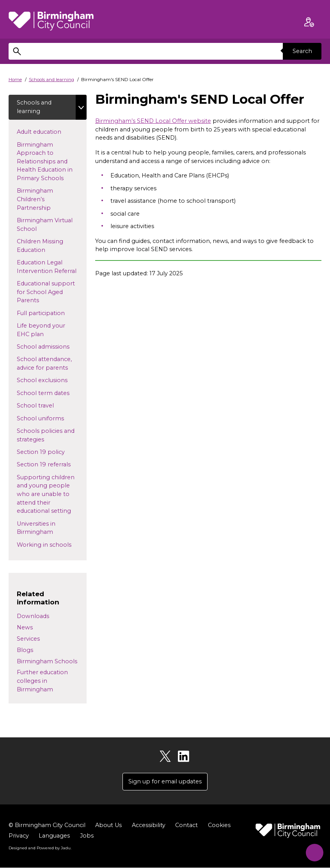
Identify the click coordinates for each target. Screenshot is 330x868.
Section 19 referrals (51, 464)
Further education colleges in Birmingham (42, 681)
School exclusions (49, 380)
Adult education (51, 132)
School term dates (50, 393)
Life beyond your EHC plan (41, 330)
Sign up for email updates (165, 782)
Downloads (33, 616)
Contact (186, 825)
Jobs (87, 836)
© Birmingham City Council (47, 825)
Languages (54, 836)
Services (28, 639)
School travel (48, 406)
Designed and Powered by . (40, 848)
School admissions (52, 347)
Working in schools (52, 544)
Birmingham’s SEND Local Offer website (153, 121)
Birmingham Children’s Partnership (46, 199)
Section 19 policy (52, 452)
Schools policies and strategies (46, 436)
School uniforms (48, 418)
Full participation (52, 313)
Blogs (25, 650)
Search (302, 51)
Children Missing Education (40, 246)
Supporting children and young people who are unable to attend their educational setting (51, 494)
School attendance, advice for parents (50, 364)
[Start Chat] (313, 851)
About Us (108, 825)
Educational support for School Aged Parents (46, 292)
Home (15, 80)
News (25, 628)
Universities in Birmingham (42, 528)
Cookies (219, 825)
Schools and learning (51, 80)
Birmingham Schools (47, 661)
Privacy (19, 836)
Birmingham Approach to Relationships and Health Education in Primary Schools (47, 161)
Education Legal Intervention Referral (52, 267)
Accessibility (149, 825)
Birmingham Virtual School (45, 225)
